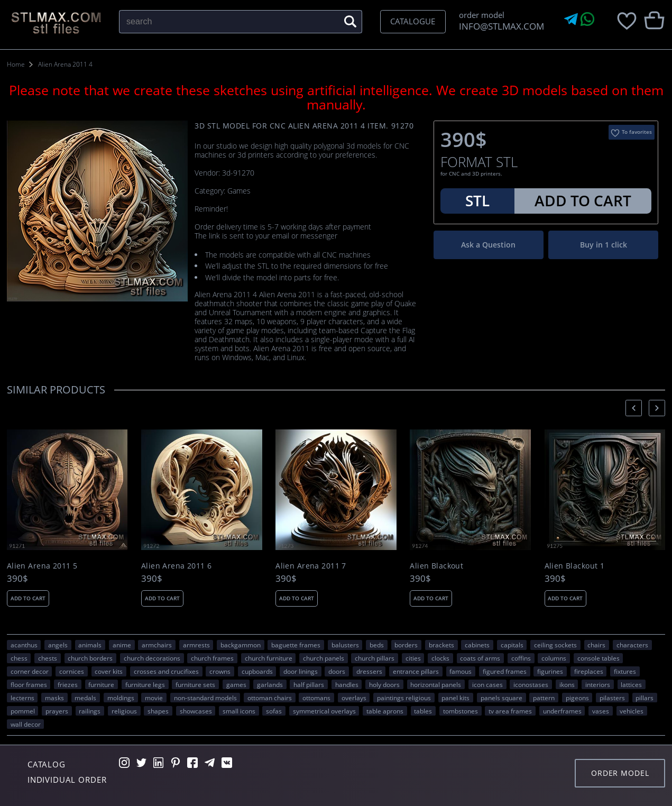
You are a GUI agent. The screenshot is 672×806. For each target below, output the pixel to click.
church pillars (375, 658)
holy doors (384, 684)
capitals (512, 645)
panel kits (455, 698)
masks (54, 698)
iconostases (531, 684)
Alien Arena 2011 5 (42, 566)
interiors (598, 684)
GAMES (236, 684)
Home (16, 64)
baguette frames (296, 645)
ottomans (316, 698)
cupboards (257, 671)
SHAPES (158, 711)
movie (154, 698)
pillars (645, 698)
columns (554, 658)
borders (406, 645)
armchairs (157, 645)
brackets (441, 645)
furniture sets (195, 684)
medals (85, 698)
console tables (599, 658)
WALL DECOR (26, 724)
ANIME (122, 645)
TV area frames (510, 711)
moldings (121, 698)
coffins (521, 658)
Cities (413, 658)
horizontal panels (436, 684)
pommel (23, 711)
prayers (57, 711)
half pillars (309, 684)
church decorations (152, 658)
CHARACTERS (632, 645)
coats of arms (480, 658)
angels (58, 645)
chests (48, 658)
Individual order (67, 780)
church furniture (269, 658)
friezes (68, 684)
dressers (369, 671)
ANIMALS (90, 645)
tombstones (461, 711)
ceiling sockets (555, 645)
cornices (72, 671)
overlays (354, 698)
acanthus (24, 645)
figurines (550, 671)
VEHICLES (632, 711)
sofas (274, 711)
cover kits (109, 671)
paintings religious (404, 698)
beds (377, 645)
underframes (562, 711)
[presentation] (634, 408)
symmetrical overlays (324, 711)
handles (347, 684)
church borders (90, 658)
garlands (270, 684)
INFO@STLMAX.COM (499, 26)
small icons (239, 711)
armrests (196, 645)
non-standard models (205, 698)
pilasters (612, 698)
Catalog (47, 764)
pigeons (577, 698)
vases (601, 711)
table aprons (385, 711)
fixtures (625, 671)
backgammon (241, 645)
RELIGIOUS (124, 711)
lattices (631, 684)
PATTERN (544, 698)
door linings (301, 671)
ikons (567, 684)
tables (423, 711)
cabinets (477, 645)
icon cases (487, 684)
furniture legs (145, 684)
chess (19, 658)
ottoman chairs (270, 698)
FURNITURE (101, 684)
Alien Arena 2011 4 (65, 64)
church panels (324, 658)
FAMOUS (461, 671)
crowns (220, 671)
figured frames (505, 671)
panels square (501, 698)
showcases (196, 711)
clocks (440, 658)
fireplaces (589, 671)
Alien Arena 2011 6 (177, 566)
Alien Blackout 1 (575, 566)
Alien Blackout (436, 566)
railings (90, 711)
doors (337, 671)
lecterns (22, 698)
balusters (345, 645)
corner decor (30, 671)
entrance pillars (416, 671)
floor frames (29, 684)
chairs (596, 645)
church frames (212, 658)
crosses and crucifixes (166, 671)
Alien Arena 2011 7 (311, 566)
